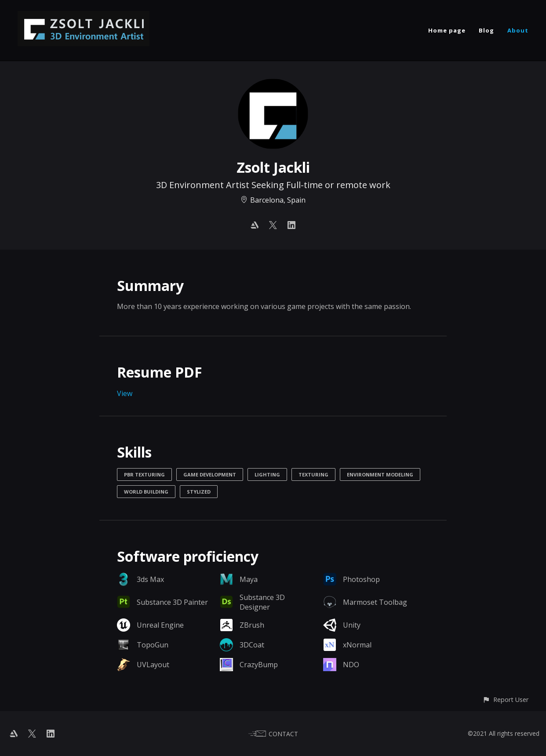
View (125, 393)
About (518, 30)
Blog (486, 30)
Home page (447, 30)
